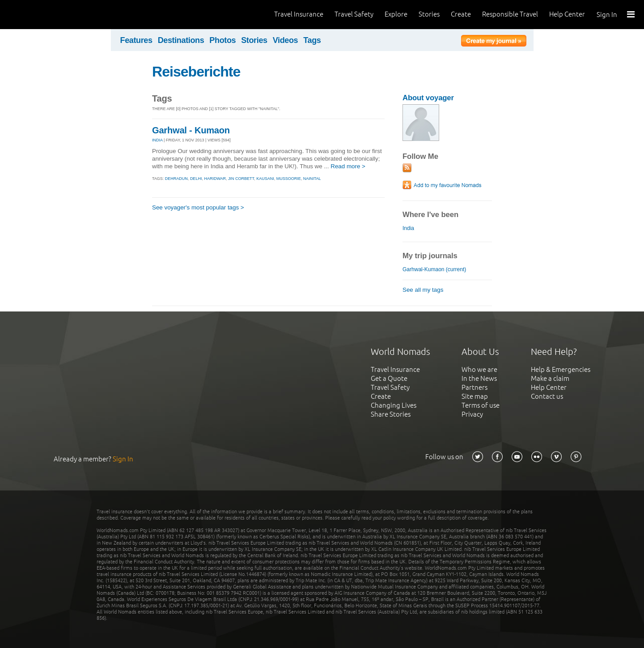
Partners (475, 387)
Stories (429, 14)
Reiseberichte (196, 72)
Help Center (567, 14)
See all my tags (423, 290)
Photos (222, 40)
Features (136, 40)
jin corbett (241, 179)
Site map (475, 396)
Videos (286, 40)
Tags (312, 40)
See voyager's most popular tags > (198, 207)
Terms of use (481, 405)
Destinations (181, 40)
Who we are (479, 369)
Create (461, 14)
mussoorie (289, 179)
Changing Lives (394, 405)
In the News (479, 378)
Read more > (348, 166)
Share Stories (391, 414)
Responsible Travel (510, 14)
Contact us (547, 396)
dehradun (176, 179)
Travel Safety (354, 14)
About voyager (428, 98)
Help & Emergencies (561, 369)
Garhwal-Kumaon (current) (434, 269)
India (408, 228)
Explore (396, 14)
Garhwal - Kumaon (191, 130)
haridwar (215, 179)
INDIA (157, 140)
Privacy (472, 414)
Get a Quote (389, 378)
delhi (196, 179)
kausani (265, 179)
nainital (312, 179)
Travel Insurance (299, 14)
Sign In (607, 15)
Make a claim (550, 378)
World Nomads (47, 15)
